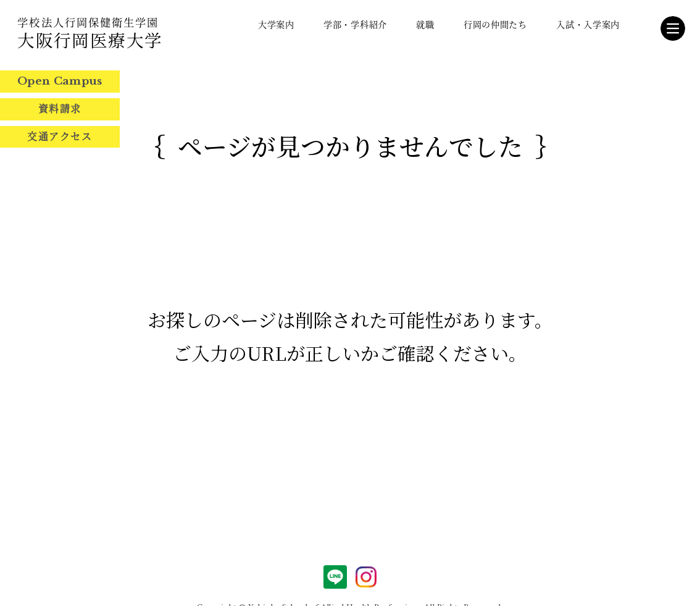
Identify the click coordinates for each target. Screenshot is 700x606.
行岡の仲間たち (495, 24)
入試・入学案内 (588, 24)
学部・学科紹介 (355, 24)
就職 (425, 24)
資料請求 (60, 108)
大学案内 (276, 24)
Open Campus (60, 81)
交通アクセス (60, 136)
